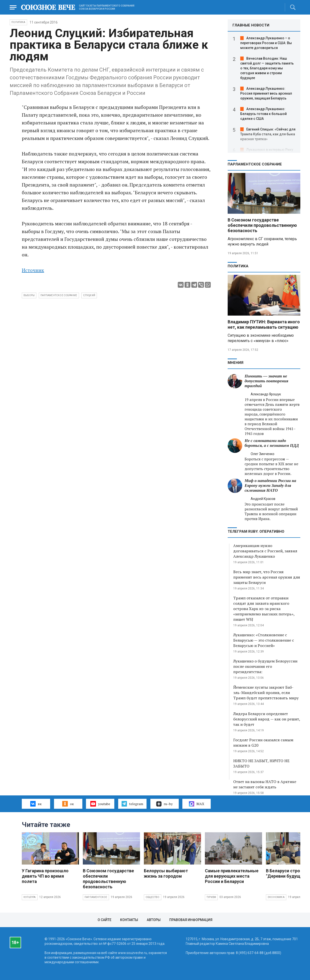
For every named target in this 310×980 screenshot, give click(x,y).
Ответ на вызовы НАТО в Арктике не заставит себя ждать (265, 784)
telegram (132, 804)
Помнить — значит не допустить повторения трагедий (266, 381)
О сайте (105, 920)
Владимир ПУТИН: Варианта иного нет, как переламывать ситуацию (264, 324)
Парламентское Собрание (59, 295)
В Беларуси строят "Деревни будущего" (287, 873)
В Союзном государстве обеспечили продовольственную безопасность (262, 225)
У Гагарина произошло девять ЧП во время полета (45, 876)
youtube (100, 804)
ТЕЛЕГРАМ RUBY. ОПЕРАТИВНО (256, 531)
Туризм (211, 897)
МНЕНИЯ (236, 363)
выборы (29, 295)
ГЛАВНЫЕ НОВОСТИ (251, 25)
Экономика (276, 897)
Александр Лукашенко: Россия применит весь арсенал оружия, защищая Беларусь (266, 93)
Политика (18, 22)
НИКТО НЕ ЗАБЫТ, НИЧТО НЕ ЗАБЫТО (261, 763)
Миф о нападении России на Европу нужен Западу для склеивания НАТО (270, 486)
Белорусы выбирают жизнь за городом (166, 873)
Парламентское (96, 897)
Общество (153, 897)
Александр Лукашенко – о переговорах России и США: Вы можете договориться (266, 43)
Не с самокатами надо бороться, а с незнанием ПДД (272, 443)
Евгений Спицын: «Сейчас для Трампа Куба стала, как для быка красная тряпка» (268, 134)
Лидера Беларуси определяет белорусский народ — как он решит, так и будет (267, 719)
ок (68, 804)
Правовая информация (191, 920)
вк (36, 804)
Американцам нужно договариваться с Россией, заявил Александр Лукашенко (265, 551)
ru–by (164, 804)
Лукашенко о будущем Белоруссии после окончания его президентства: (265, 666)
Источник (33, 270)
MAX (197, 804)
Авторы (154, 920)
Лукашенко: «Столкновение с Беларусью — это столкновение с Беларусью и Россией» (264, 640)
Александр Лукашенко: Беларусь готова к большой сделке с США (263, 114)
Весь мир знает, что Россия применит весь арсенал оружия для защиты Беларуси (267, 577)
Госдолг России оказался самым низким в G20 (263, 743)
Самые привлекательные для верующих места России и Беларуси (232, 876)
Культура (30, 897)
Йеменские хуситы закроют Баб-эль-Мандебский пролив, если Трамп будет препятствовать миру (266, 693)
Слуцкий (89, 295)
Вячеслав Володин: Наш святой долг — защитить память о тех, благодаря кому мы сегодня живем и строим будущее (267, 68)
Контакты (129, 920)
